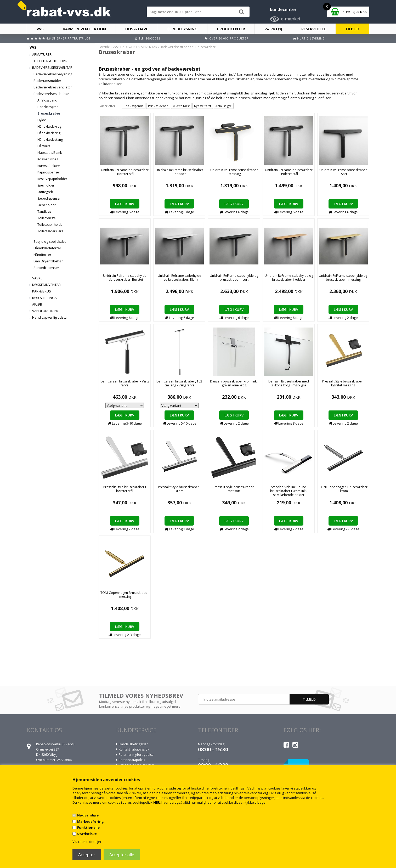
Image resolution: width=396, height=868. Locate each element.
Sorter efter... (108, 106)
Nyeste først (203, 106)
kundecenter (283, 9)
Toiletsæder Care (50, 231)
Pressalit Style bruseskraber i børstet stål (125, 489)
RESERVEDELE (314, 29)
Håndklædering (49, 133)
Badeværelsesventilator (53, 87)
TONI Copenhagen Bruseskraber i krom (343, 489)
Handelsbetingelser (133, 744)
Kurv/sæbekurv (49, 166)
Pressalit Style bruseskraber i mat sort (234, 489)
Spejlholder (46, 185)
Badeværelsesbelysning (53, 74)
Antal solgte (224, 106)
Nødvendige (88, 815)
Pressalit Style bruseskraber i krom (179, 489)
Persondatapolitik (132, 760)
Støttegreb (45, 192)
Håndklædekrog (49, 126)
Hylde (42, 120)
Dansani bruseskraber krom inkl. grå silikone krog (234, 383)
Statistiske (87, 834)
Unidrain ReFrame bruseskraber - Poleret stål (289, 172)
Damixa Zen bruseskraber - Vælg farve (125, 383)
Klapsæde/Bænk (50, 153)
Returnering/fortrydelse (136, 755)
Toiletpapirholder (51, 225)
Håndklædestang (50, 140)
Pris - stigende (134, 106)
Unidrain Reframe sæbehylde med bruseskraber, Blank (179, 278)
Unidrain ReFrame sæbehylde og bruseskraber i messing (343, 278)
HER (157, 802)
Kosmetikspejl (48, 159)
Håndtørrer (42, 255)
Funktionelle (88, 827)
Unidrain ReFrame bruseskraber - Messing (234, 172)
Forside (104, 47)
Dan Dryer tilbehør (48, 261)
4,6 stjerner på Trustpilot (68, 38)
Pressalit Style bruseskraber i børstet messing (343, 383)
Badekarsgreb (48, 107)
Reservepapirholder (52, 179)
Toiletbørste (47, 218)
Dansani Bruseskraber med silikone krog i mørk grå (289, 383)
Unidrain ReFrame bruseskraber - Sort (343, 172)
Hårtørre (44, 146)
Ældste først (181, 106)
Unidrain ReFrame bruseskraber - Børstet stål (125, 172)
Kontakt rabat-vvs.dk (134, 749)
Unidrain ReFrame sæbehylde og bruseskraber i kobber (289, 278)
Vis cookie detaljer (87, 842)
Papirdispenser (49, 172)
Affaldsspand (47, 100)
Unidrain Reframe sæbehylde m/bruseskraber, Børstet (125, 278)
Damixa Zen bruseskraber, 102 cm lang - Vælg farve (179, 383)
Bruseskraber (49, 113)
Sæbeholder (47, 205)
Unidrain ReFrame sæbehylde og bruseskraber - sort (234, 278)
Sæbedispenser (49, 198)
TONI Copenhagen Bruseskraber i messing (125, 595)
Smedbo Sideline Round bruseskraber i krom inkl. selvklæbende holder (289, 491)
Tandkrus (44, 212)
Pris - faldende (158, 106)
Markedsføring (90, 821)
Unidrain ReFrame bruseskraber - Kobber (179, 172)
